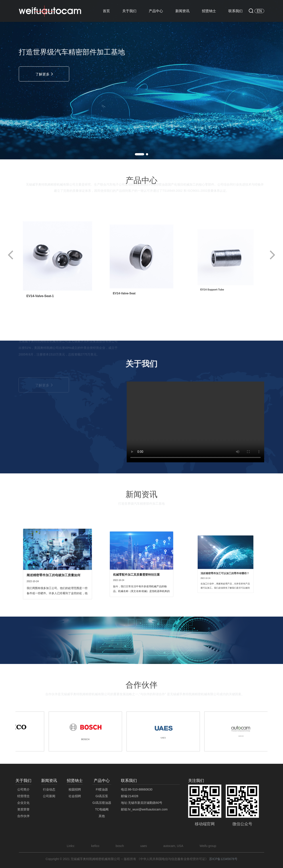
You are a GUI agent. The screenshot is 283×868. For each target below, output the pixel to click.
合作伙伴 (23, 816)
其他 (102, 816)
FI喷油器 (102, 789)
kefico (96, 846)
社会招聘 (75, 796)
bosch (120, 846)
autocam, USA (173, 846)
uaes (143, 846)
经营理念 (23, 796)
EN (259, 11)
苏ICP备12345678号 (223, 859)
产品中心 (156, 11)
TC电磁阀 (102, 809)
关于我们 (129, 11)
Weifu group (208, 846)
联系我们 (235, 11)
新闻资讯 (182, 11)
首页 (106, 11)
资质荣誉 (23, 809)
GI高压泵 (102, 796)
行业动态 (49, 789)
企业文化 (23, 803)
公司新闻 (49, 796)
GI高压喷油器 (102, 803)
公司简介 (23, 789)
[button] (140, 154)
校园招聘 (75, 789)
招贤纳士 (209, 11)
